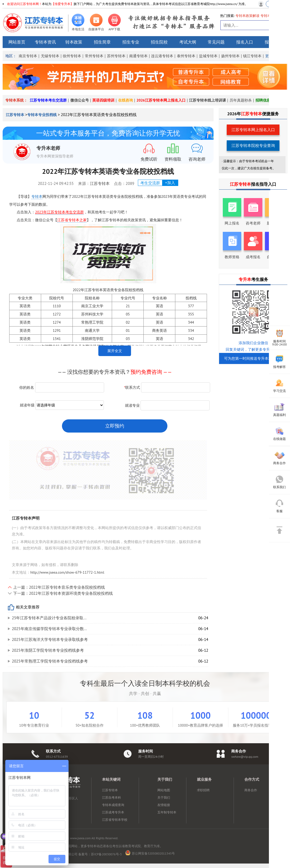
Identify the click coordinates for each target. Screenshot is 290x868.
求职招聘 (203, 790)
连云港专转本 (162, 56)
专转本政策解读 (247, 16)
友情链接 (164, 805)
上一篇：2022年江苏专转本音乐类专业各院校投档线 (59, 587)
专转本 (37, 196)
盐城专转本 (208, 56)
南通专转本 (138, 56)
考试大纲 (188, 42)
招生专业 (131, 42)
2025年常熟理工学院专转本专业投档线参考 (50, 661)
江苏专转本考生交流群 (48, 100)
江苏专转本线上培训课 (207, 100)
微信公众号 (80, 100)
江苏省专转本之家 (72, 220)
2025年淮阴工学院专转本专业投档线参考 (48, 650)
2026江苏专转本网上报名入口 (161, 100)
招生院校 (159, 42)
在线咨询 (125, 100)
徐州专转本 (72, 56)
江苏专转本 (16, 115)
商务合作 (251, 790)
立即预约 (115, 426)
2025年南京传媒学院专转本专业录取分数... (49, 629)
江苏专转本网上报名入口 (253, 130)
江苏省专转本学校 (115, 820)
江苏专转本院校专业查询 (253, 145)
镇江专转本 (252, 56)
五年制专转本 (167, 812)
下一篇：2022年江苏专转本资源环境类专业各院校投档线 (63, 593)
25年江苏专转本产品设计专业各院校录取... (49, 618)
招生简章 (102, 42)
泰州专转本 (186, 56)
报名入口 (245, 42)
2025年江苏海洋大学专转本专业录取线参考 (50, 639)
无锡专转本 (50, 56)
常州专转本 (94, 56)
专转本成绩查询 (113, 805)
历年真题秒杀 (241, 100)
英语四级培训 (103, 100)
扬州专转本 (230, 56)
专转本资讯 (45, 42)
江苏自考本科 (112, 797)
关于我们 (164, 797)
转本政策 (74, 42)
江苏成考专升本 (113, 812)
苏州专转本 (116, 56)
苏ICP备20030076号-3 (106, 854)
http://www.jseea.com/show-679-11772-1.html (67, 572)
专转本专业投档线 (42, 115)
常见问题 (216, 42)
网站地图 (164, 790)
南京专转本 (28, 56)
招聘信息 (263, 100)
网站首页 (17, 42)
